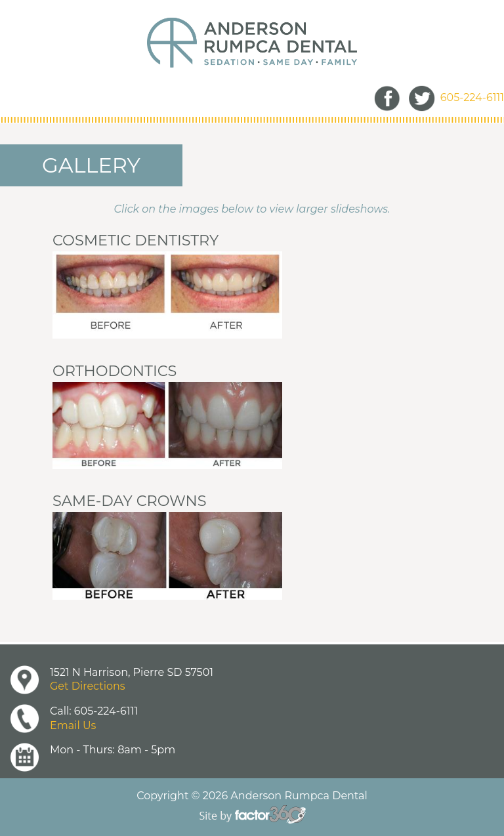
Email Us (73, 725)
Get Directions (88, 686)
